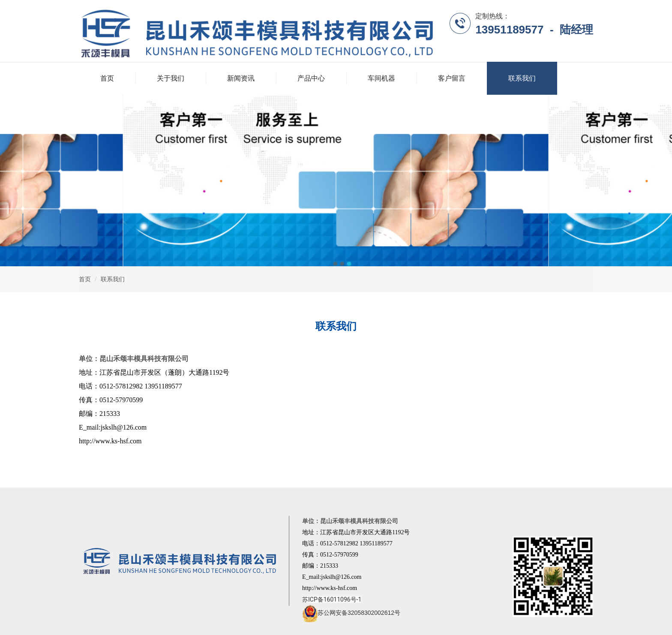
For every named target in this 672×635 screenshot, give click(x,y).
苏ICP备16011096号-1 (332, 599)
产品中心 (311, 78)
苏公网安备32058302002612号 (351, 613)
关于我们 (171, 78)
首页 (107, 78)
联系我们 (522, 78)
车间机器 (381, 78)
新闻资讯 (241, 78)
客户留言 (452, 78)
